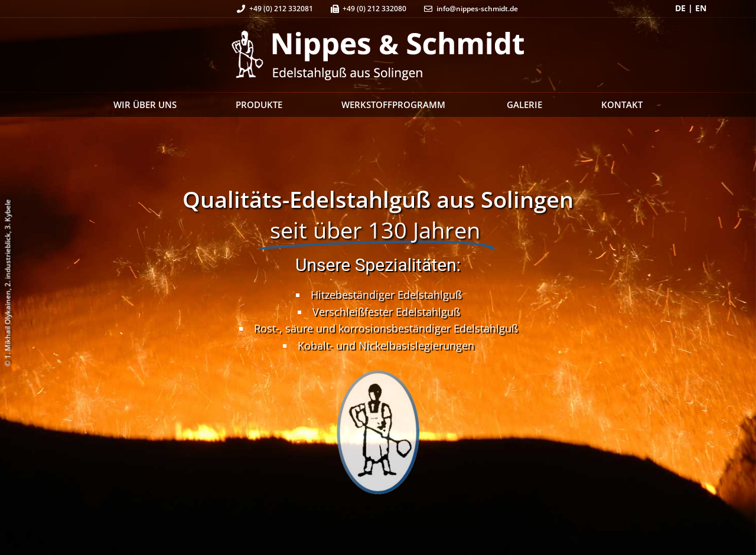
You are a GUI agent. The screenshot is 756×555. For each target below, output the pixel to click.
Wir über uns (145, 105)
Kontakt (622, 105)
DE (680, 8)
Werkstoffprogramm (395, 105)
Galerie (524, 105)
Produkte (259, 105)
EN (701, 8)
